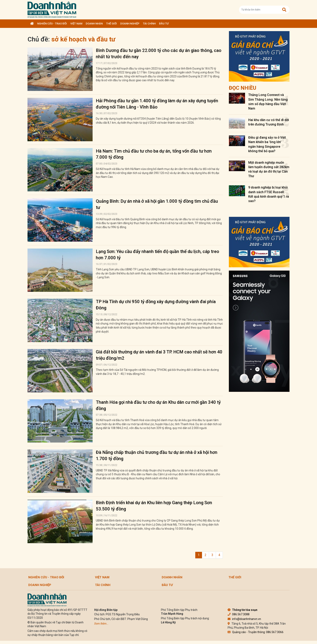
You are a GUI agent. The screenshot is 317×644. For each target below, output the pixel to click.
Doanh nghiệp (130, 24)
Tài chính (149, 24)
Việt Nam (76, 24)
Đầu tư (164, 24)
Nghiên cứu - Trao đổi (52, 24)
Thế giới (111, 24)
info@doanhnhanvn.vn (244, 619)
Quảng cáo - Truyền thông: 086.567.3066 (256, 632)
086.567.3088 (239, 614)
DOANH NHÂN (94, 24)
